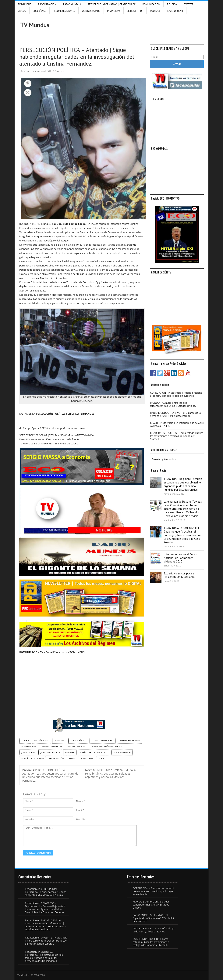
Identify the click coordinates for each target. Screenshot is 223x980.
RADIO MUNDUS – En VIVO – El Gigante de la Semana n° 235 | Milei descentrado (175, 414)
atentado (60, 740)
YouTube (155, 11)
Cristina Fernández (129, 740)
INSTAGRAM (114, 11)
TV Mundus (25, 4)
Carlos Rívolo (78, 740)
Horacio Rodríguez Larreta (107, 746)
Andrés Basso (42, 740)
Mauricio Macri (122, 752)
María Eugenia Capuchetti (94, 752)
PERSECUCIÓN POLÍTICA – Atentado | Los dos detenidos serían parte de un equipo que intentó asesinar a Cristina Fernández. (50, 775)
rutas (72, 758)
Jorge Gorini (28, 752)
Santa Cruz (87, 758)
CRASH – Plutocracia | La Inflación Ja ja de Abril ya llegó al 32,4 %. (177, 424)
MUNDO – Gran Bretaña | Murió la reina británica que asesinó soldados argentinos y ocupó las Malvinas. (110, 773)
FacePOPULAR (175, 11)
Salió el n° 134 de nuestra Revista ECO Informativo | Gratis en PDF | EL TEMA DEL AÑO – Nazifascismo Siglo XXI (45, 925)
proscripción (56, 758)
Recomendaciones (64, 11)
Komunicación (151, 4)
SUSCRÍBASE (39, 11)
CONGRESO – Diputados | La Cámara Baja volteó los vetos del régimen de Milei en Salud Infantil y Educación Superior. (45, 908)
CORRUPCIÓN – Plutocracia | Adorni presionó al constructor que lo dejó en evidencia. (176, 394)
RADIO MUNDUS (72, 4)
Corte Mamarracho (103, 740)
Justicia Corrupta (50, 752)
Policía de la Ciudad (32, 758)
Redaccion (25, 71)
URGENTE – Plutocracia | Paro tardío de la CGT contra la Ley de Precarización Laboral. (46, 941)
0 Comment (58, 71)
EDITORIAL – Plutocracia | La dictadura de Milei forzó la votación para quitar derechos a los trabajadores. (45, 956)
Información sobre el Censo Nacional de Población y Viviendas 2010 (180, 558)
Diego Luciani (29, 746)
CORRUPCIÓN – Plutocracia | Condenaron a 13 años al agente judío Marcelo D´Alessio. (46, 892)
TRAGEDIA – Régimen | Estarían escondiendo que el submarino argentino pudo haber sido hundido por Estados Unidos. (183, 484)
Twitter (189, 4)
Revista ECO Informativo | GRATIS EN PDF (111, 4)
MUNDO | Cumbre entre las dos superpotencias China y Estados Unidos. (173, 404)
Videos (22, 11)
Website (81, 819)
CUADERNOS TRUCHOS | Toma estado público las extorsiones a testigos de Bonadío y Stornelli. (177, 436)
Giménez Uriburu (77, 746)
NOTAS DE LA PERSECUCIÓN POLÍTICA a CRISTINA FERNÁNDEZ (57, 414)
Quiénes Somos (91, 11)
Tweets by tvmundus (164, 459)
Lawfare (70, 752)
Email (79, 810)
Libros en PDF (135, 11)
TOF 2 (101, 758)
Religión (172, 4)
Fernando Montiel (52, 746)
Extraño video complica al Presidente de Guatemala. (180, 575)
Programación (47, 4)
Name (80, 801)
